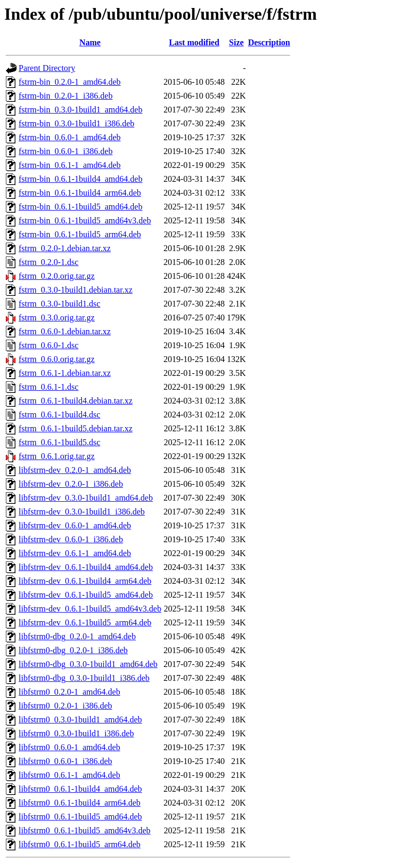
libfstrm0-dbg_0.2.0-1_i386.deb (73, 650)
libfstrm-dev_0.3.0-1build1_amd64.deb (86, 498)
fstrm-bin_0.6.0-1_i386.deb (66, 151)
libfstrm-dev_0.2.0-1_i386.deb (71, 484)
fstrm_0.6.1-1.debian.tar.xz (65, 373)
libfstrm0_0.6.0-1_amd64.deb (69, 747)
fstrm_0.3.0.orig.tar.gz (57, 318)
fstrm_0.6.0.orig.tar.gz (57, 359)
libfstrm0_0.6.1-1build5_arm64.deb (80, 844)
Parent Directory (47, 68)
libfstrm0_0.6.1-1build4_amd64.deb (80, 789)
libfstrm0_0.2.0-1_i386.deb (66, 706)
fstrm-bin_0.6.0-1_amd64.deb (70, 137)
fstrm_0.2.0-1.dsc (48, 262)
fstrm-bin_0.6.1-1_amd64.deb (70, 165)
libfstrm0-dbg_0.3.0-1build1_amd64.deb (88, 664)
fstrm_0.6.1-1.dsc (48, 387)
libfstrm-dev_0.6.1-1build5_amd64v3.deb (90, 609)
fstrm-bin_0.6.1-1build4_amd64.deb (80, 179)
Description (269, 42)
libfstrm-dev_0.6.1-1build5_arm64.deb (85, 622)
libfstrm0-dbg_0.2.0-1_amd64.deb (77, 636)
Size (236, 42)
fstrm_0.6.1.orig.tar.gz (57, 456)
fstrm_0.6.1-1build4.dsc (59, 415)
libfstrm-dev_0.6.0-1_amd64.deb (75, 525)
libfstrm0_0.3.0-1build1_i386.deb (76, 733)
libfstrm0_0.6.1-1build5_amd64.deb (80, 817)
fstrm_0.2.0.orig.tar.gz (57, 276)
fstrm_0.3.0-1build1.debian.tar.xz (76, 290)
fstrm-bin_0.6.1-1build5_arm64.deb (80, 234)
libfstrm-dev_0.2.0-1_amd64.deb (75, 470)
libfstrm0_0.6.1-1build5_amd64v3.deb (85, 830)
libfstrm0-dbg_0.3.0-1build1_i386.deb (84, 678)
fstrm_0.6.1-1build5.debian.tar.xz (76, 428)
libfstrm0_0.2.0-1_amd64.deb (69, 692)
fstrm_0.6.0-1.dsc (48, 345)
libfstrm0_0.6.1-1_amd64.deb (69, 775)
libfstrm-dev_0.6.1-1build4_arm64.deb (85, 581)
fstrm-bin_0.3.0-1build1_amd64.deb (80, 110)
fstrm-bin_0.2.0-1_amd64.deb (70, 82)
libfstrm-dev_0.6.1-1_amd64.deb (75, 553)
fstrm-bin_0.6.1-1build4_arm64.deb (80, 193)
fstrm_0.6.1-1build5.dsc (59, 442)
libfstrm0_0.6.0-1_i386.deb (66, 761)
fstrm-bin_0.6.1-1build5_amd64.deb (80, 207)
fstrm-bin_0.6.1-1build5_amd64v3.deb (85, 220)
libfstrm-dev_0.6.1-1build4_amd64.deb (86, 567)
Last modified (194, 42)
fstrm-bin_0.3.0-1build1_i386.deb (76, 123)
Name (90, 42)
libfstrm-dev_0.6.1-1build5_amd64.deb (86, 595)
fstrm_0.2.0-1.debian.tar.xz (65, 248)
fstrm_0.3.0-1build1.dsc (59, 304)
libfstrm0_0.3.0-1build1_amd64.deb (80, 720)
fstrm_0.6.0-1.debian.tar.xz (65, 331)
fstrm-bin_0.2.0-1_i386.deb (66, 96)
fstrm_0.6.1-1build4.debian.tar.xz (76, 401)
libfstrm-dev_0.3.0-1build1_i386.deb (82, 512)
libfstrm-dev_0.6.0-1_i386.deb (71, 539)
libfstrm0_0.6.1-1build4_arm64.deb (80, 803)
